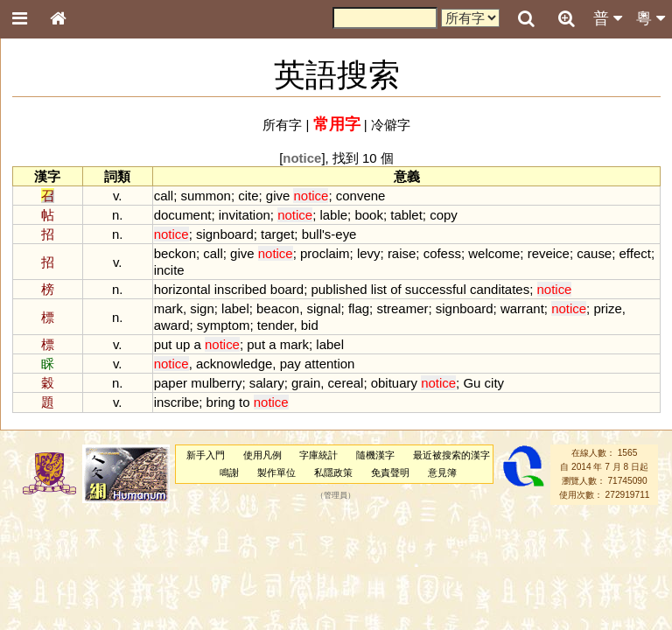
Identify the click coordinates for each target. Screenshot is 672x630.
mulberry (216, 383)
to (244, 402)
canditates (500, 289)
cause (594, 253)
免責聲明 (390, 472)
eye (346, 234)
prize (607, 308)
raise (402, 253)
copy (444, 215)
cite (248, 196)
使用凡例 (262, 455)
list (379, 289)
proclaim (325, 253)
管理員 (336, 495)
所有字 (282, 125)
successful (436, 289)
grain (306, 383)
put (163, 344)
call (164, 196)
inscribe (177, 402)
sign (202, 308)
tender (276, 325)
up (183, 344)
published (339, 289)
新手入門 (206, 455)
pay (290, 364)
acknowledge (234, 364)
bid (310, 325)
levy (369, 253)
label (235, 308)
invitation (245, 215)
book (368, 215)
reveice (549, 253)
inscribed (241, 289)
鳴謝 (229, 472)
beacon (278, 308)
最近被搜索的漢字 (451, 455)
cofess (442, 253)
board (287, 289)
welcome (494, 253)
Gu (472, 383)
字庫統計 (318, 455)
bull (312, 234)
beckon (175, 253)
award (172, 325)
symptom (224, 325)
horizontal (182, 289)
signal (323, 308)
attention (329, 364)
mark (168, 308)
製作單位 (276, 472)
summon (205, 196)
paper (171, 383)
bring (221, 402)
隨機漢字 (375, 455)
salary (267, 383)
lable (333, 215)
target (277, 234)
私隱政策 (333, 472)
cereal (346, 383)
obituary (394, 383)
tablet (406, 215)
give (278, 196)
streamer (402, 308)
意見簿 (442, 472)
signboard (225, 234)
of (395, 289)
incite (169, 270)
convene (361, 196)
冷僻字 (391, 125)
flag (359, 308)
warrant (522, 308)
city (494, 383)
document (183, 215)
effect (635, 253)
